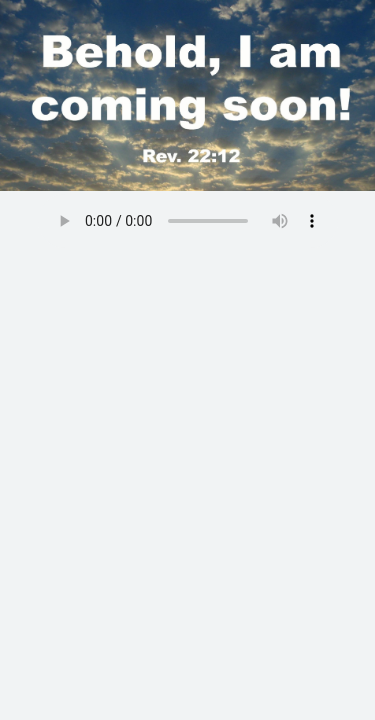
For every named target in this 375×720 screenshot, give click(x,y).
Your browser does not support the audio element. (188, 221)
